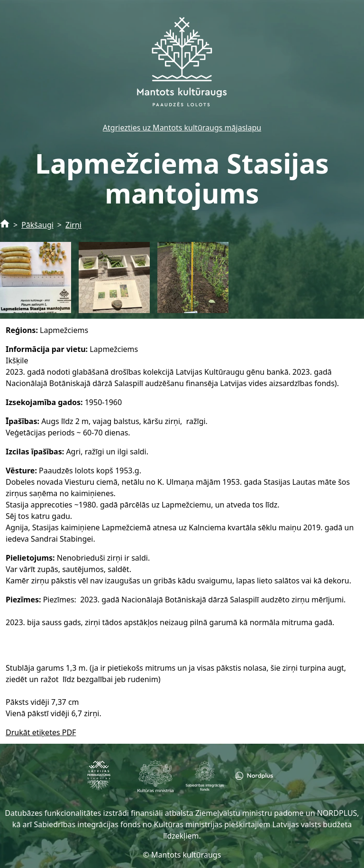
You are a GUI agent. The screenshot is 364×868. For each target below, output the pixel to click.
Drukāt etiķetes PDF (41, 732)
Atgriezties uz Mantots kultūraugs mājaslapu (182, 128)
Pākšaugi (37, 225)
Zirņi (73, 225)
